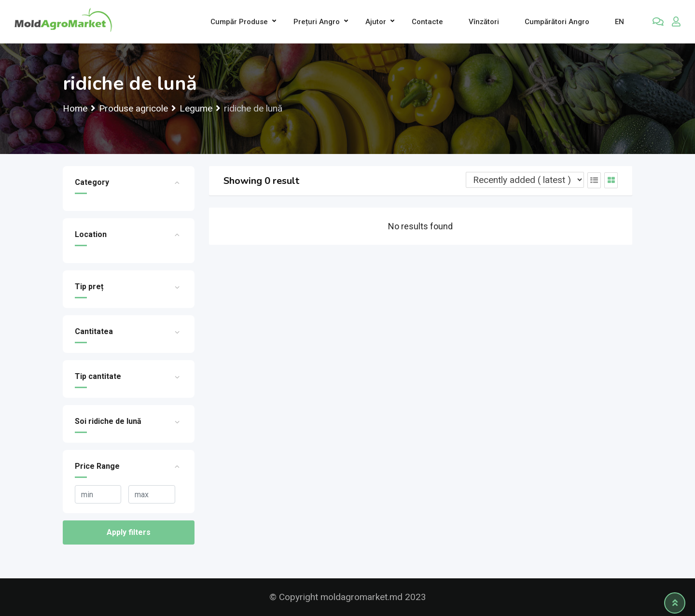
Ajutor (376, 22)
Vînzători (484, 22)
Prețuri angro (317, 22)
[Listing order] (525, 180)
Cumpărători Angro (557, 22)
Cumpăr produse (239, 22)
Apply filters (129, 532)
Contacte (427, 22)
